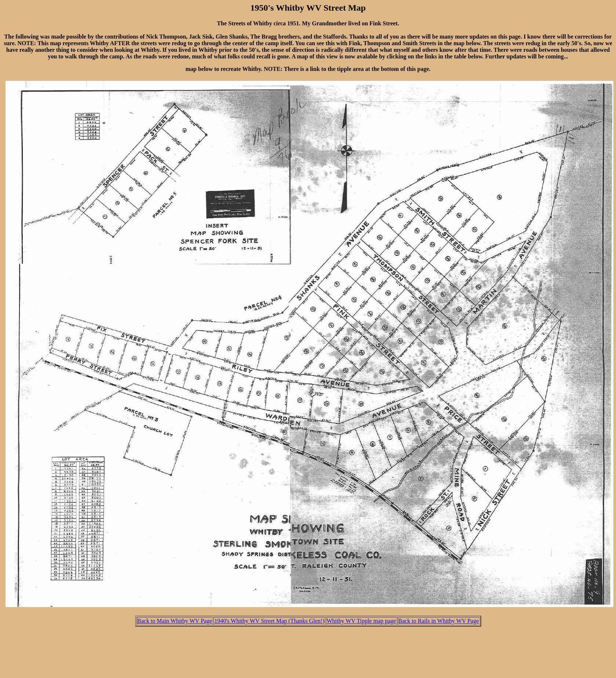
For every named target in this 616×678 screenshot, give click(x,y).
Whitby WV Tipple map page (361, 621)
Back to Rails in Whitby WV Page (439, 621)
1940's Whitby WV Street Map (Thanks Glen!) (269, 621)
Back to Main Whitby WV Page (175, 621)
